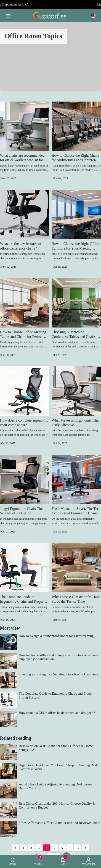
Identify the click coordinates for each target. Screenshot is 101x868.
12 (78, 848)
